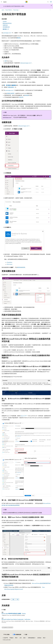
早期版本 (11, 638)
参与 (21, 638)
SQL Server (10, 264)
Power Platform (9, 10)
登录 (51, 2)
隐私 (24, 638)
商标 (44, 638)
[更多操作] (50, 10)
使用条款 (39, 638)
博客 (16, 638)
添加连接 (27, 95)
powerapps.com (7, 33)
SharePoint (10, 262)
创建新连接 (5, 25)
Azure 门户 (23, 416)
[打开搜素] (48, 2)
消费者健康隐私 (31, 638)
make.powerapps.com (25, 63)
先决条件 (5, 21)
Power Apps (16, 10)
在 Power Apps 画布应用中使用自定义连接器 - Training (14, 613)
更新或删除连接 (6, 27)
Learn (3, 10)
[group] (26, 384)
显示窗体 (8, 85)
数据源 (19, 38)
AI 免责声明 (5, 638)
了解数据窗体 (11, 87)
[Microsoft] (27, 2)
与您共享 (21, 97)
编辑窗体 (14, 85)
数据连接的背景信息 (7, 23)
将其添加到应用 (21, 267)
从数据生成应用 (10, 93)
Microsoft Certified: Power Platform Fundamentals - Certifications (16, 619)
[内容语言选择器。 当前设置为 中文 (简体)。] (7, 635)
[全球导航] (1, 2)
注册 (5, 61)
